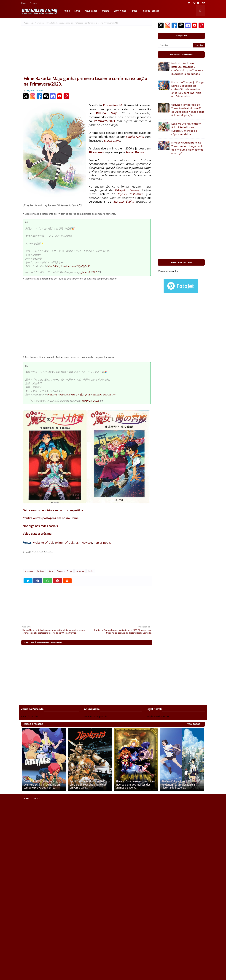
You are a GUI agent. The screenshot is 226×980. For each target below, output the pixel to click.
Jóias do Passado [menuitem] (151, 11)
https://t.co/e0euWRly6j (61, 395)
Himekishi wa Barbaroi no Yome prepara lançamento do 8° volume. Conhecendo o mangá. (187, 148)
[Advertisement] (87, 52)
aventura (40, 23)
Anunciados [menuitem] (91, 11)
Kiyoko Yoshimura (131, 194)
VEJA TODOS (194, 724)
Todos (91, 571)
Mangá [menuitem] (106, 11)
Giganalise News (65, 571)
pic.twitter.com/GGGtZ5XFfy (101, 395)
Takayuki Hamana (127, 190)
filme (51, 571)
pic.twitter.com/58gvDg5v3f (74, 266)
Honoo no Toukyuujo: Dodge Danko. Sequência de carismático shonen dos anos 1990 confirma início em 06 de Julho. (188, 89)
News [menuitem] (77, 11)
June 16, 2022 (89, 272)
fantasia (41, 571)
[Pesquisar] (175, 45)
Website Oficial (43, 543)
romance (80, 571)
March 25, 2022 (90, 401)
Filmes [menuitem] (134, 11)
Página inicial (29, 23)
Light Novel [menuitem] (120, 11)
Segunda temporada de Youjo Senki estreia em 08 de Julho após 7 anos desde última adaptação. (188, 110)
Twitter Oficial (64, 543)
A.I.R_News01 (83, 543)
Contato (33, 3)
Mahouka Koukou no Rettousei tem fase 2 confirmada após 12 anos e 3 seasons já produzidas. (187, 69)
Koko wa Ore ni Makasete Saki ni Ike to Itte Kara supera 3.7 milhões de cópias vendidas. (186, 129)
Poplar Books (102, 543)
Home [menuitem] (67, 11)
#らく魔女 (53, 266)
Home (24, 3)
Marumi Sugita (124, 201)
